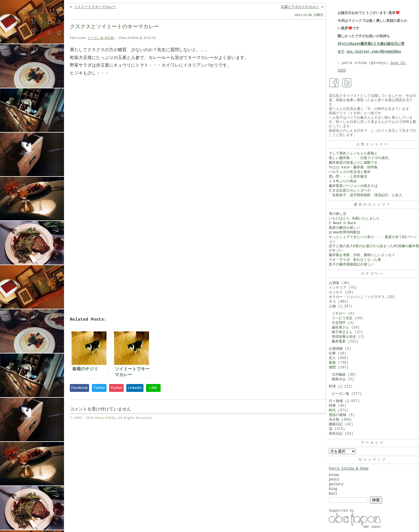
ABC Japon (372, 527)
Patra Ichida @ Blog (39, 21)
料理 (332, 387)
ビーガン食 (96, 38)
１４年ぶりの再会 (343, 181)
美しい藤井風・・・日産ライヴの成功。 (360, 158)
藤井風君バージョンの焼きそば (353, 186)
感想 (332, 367)
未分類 (109, 38)
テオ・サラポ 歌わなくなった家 (355, 260)
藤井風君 (339, 342)
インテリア (338, 288)
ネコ (332, 302)
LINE (153, 388)
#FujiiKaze (348, 44)
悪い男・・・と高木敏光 (348, 177)
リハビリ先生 (342, 318)
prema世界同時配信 (345, 233)
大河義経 (339, 375)
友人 (332, 358)
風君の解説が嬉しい (345, 228)
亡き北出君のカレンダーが (350, 191)
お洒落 (334, 283)
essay (334, 475)
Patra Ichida (105, 418)
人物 (332, 306)
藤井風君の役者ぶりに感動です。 (355, 163)
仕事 (332, 354)
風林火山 (339, 379)
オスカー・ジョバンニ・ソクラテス (357, 297)
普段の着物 (338, 415)
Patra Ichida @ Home (349, 469)
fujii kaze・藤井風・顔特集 (353, 167)
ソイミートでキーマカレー (95, 7)
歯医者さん (340, 328)
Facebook (79, 388)
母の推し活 (338, 214)
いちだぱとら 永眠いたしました (354, 219)
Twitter (99, 388)
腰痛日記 (336, 424)
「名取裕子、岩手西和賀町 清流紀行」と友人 (365, 195)
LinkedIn (135, 388)
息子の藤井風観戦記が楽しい (351, 265)
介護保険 (336, 349)
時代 (332, 410)
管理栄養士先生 (344, 337)
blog (333, 489)
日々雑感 (336, 401)
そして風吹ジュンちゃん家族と (353, 153)
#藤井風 (365, 44)
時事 (332, 406)
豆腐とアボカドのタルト (300, 7)
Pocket (116, 388)
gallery (336, 484)
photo (334, 480)
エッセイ (336, 292)
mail (333, 494)
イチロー (339, 314)
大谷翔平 (339, 323)
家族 (332, 363)
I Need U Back (342, 223)
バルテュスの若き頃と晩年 (350, 172)
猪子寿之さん (342, 332)
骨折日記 (336, 434)
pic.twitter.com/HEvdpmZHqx (374, 52)
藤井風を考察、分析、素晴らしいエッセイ (362, 255)
